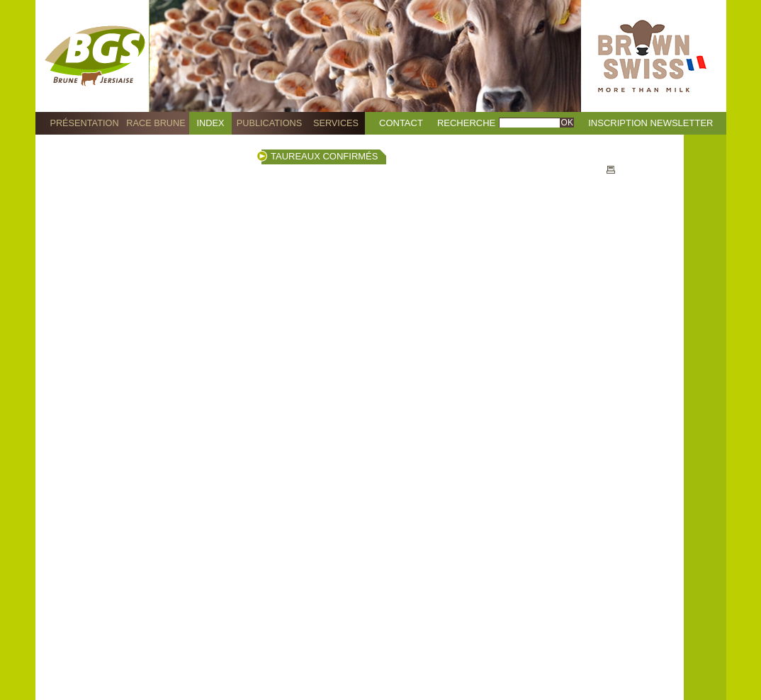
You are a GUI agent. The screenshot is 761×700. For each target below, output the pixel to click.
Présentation (84, 123)
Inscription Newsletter (650, 123)
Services (336, 123)
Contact (401, 123)
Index (211, 123)
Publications (269, 123)
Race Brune (156, 123)
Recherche (466, 123)
